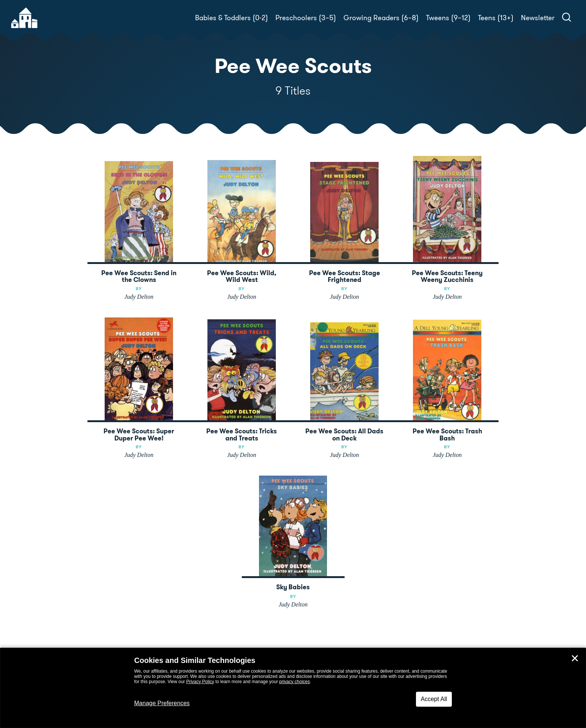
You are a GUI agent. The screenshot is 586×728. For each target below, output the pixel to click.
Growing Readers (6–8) (381, 18)
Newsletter (538, 18)
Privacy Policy (200, 682)
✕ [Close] (575, 658)
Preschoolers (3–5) (306, 18)
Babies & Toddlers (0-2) (232, 18)
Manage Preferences (162, 703)
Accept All (434, 699)
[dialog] (293, 688)
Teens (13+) (496, 18)
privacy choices (294, 682)
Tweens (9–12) (448, 18)
